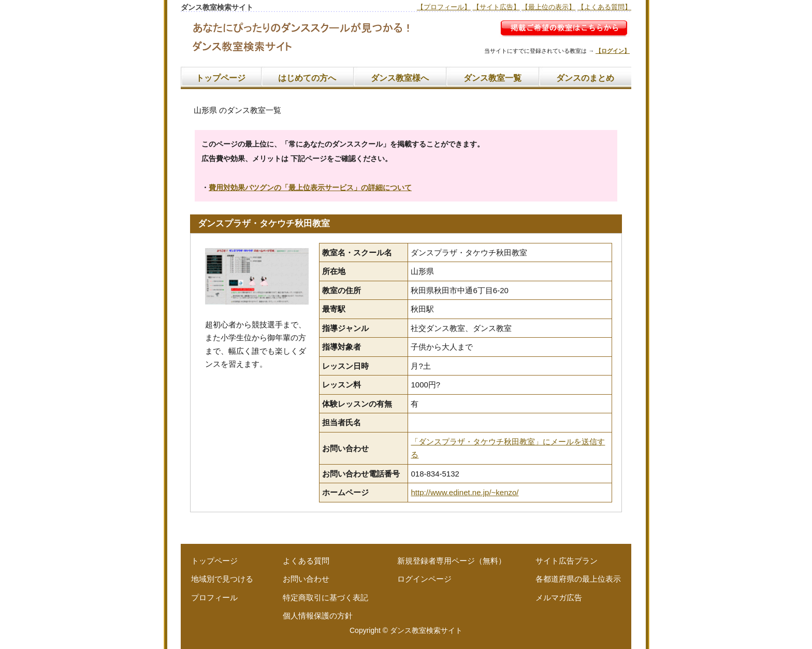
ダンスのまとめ (585, 78)
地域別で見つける (222, 579)
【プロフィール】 (444, 7)
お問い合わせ (306, 579)
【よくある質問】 (604, 7)
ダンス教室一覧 (492, 78)
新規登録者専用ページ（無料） (452, 561)
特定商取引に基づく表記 (325, 597)
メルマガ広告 (559, 597)
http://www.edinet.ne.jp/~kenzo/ (465, 492)
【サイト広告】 (496, 7)
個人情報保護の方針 (318, 616)
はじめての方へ (307, 78)
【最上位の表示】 (548, 7)
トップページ (221, 78)
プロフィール (214, 597)
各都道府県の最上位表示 (578, 579)
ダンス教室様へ (400, 78)
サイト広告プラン (567, 561)
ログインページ (424, 579)
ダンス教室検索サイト (426, 630)
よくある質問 (306, 561)
